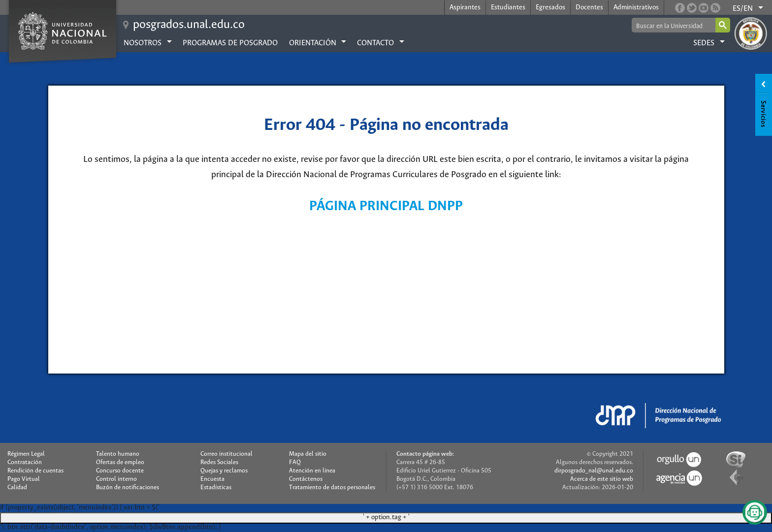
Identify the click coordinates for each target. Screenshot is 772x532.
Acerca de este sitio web (602, 479)
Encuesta (212, 479)
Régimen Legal (26, 454)
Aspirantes (465, 8)
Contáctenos (306, 479)
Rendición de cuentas (35, 471)
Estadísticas (216, 487)
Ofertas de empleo (120, 462)
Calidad (17, 487)
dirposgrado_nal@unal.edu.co (594, 471)
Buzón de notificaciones (128, 487)
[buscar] (673, 26)
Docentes (589, 8)
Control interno (116, 479)
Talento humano (118, 454)
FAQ (295, 462)
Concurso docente (120, 471)
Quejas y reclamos (224, 471)
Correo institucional (226, 454)
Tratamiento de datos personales (332, 487)
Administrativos (636, 8)
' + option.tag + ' (386, 517)
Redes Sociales (219, 462)
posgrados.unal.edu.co (189, 25)
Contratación (25, 462)
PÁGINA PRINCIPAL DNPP (386, 206)
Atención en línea (312, 471)
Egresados (550, 8)
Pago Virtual (24, 479)
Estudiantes (508, 8)
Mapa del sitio (308, 454)
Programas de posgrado (230, 43)
